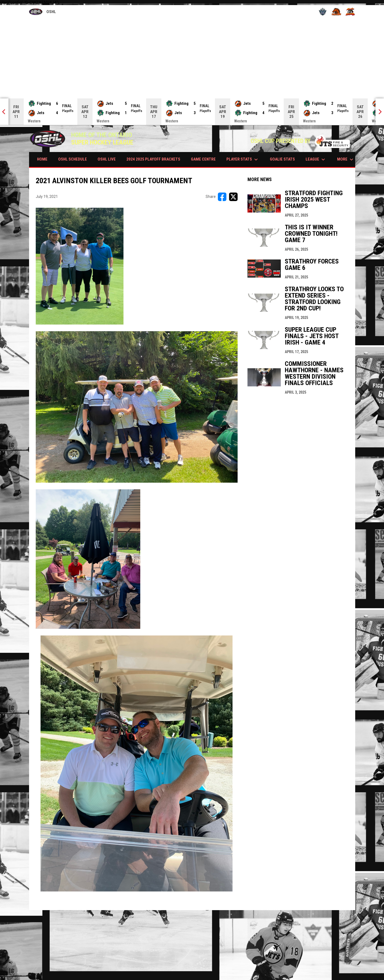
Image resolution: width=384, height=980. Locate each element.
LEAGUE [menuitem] (316, 159)
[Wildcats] (350, 12)
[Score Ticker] (192, 112)
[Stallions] (336, 12)
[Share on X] (233, 197)
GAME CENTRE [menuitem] (203, 159)
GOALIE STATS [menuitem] (282, 159)
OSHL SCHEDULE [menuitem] (73, 159)
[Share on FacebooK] (222, 197)
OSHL (43, 12)
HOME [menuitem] (42, 159)
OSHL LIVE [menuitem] (107, 159)
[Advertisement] (192, 58)
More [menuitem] (346, 159)
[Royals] (323, 12)
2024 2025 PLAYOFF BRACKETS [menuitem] (153, 159)
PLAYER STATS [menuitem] (243, 159)
